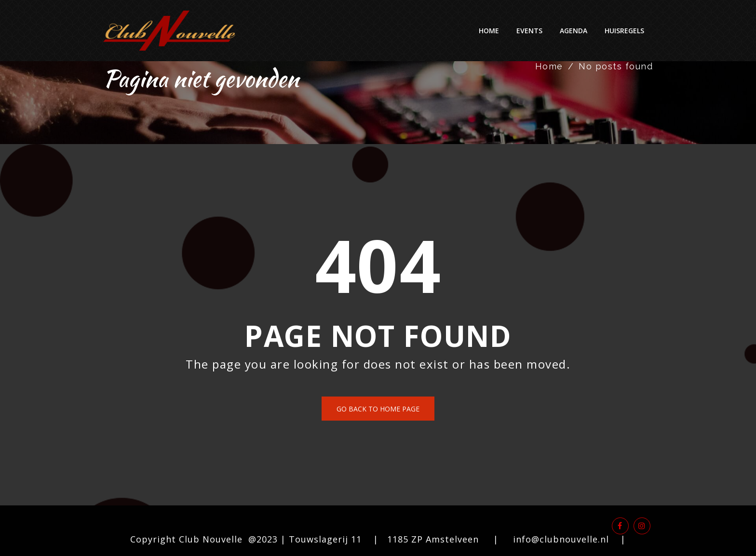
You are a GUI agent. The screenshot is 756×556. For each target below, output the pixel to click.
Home (489, 31)
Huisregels (624, 31)
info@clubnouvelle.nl (561, 539)
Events (529, 31)
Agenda (574, 31)
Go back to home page (378, 409)
